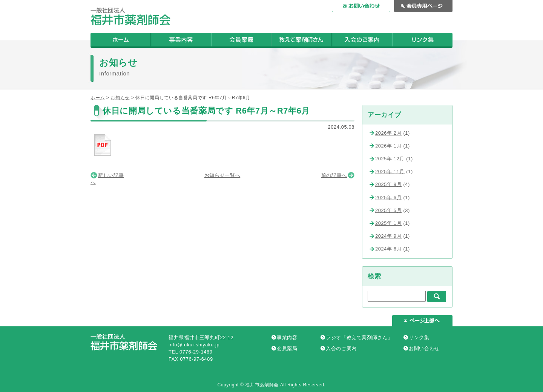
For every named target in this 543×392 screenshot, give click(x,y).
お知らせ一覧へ (222, 175)
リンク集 (419, 337)
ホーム (98, 98)
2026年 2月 (388, 133)
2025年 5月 (388, 210)
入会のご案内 (341, 348)
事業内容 (287, 337)
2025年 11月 (390, 171)
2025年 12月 (390, 159)
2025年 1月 (388, 223)
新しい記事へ (107, 179)
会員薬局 (287, 348)
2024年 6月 (388, 249)
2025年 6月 (388, 198)
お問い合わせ (424, 348)
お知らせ (120, 98)
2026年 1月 (388, 146)
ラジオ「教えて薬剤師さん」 (359, 337)
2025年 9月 (388, 184)
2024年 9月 (388, 236)
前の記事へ (334, 175)
